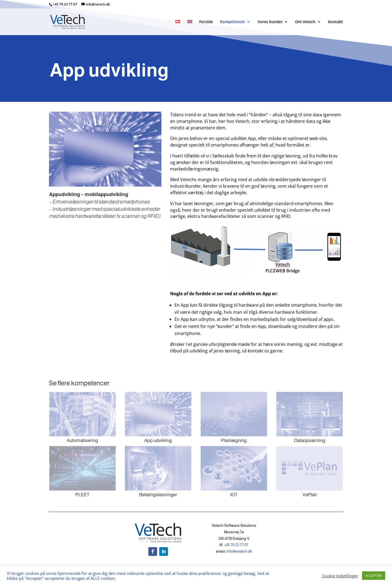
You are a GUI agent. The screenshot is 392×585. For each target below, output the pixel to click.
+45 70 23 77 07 (65, 4)
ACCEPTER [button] (374, 575)
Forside (206, 22)
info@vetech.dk (239, 551)
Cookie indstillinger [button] (340, 576)
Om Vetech (305, 22)
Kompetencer (232, 22)
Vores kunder (270, 22)
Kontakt (336, 22)
